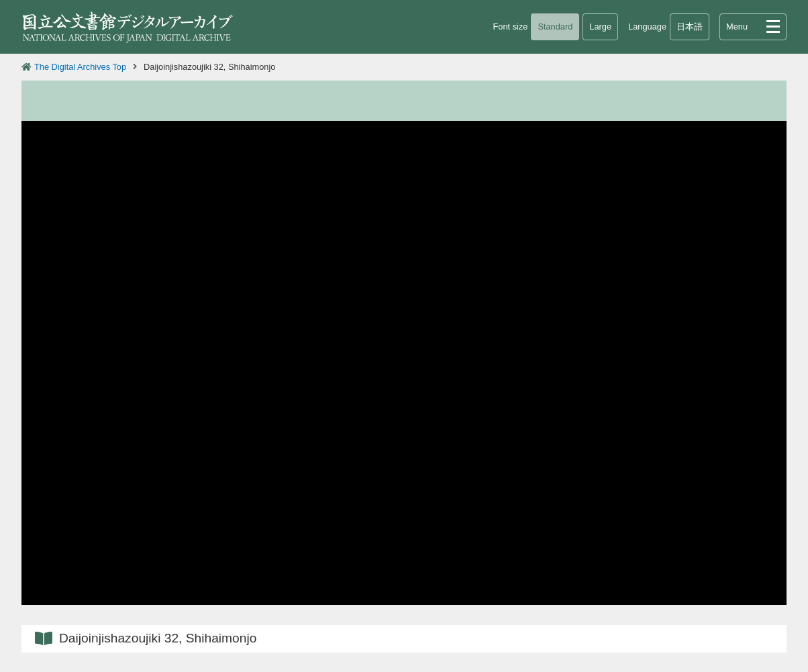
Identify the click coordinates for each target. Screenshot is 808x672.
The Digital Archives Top (80, 67)
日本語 (690, 27)
